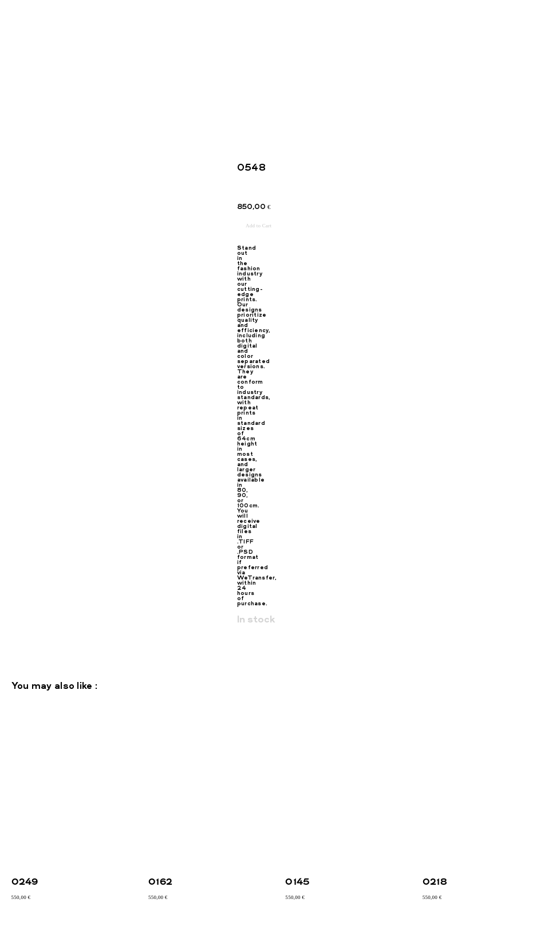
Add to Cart (259, 226)
